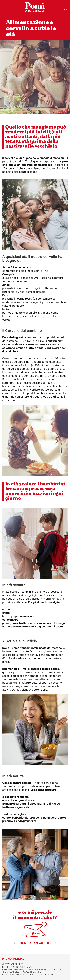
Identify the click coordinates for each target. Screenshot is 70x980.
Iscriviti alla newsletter (35, 943)
